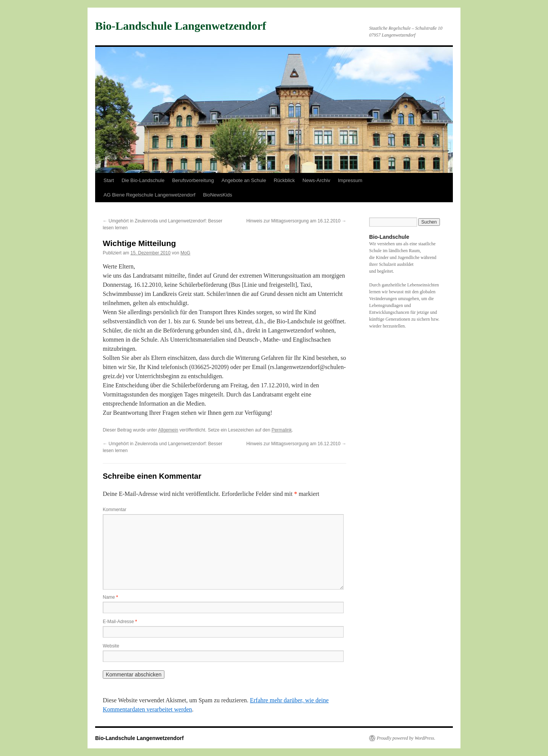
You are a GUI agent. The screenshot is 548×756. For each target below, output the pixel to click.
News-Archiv (316, 180)
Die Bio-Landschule (143, 180)
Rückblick (284, 180)
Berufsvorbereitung (193, 180)
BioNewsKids (217, 195)
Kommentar (115, 510)
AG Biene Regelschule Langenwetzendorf (149, 195)
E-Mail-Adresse (120, 622)
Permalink (281, 430)
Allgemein (168, 430)
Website (111, 646)
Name (110, 597)
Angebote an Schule (244, 180)
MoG (185, 253)
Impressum (350, 180)
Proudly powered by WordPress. (406, 738)
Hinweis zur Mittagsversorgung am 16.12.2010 (296, 221)
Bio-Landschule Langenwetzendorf (181, 26)
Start (109, 180)
